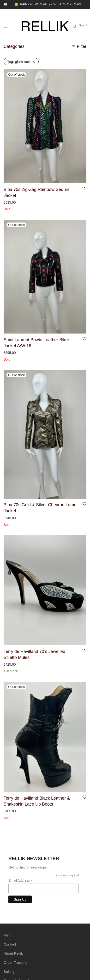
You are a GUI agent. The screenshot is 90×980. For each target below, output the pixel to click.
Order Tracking (15, 962)
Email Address (21, 881)
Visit (7, 935)
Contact (10, 944)
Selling (9, 972)
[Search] (76, 26)
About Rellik (13, 953)
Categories (14, 46)
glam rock (19, 62)
